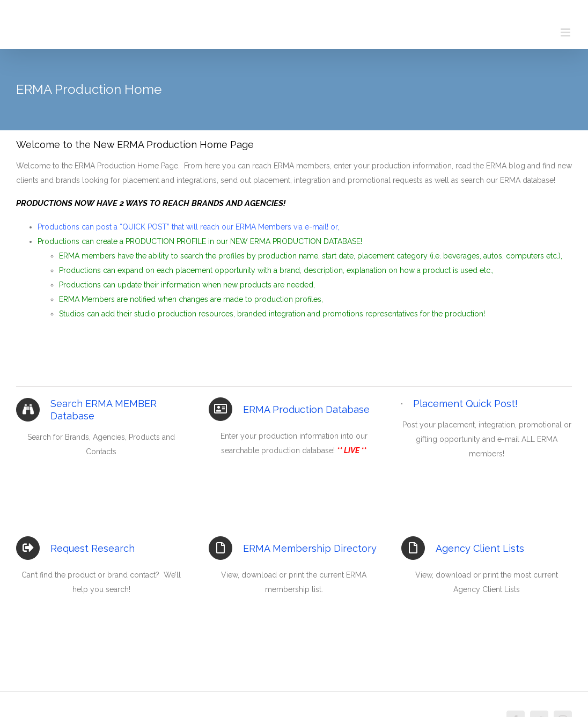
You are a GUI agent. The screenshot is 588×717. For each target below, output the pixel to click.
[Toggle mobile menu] (566, 32)
